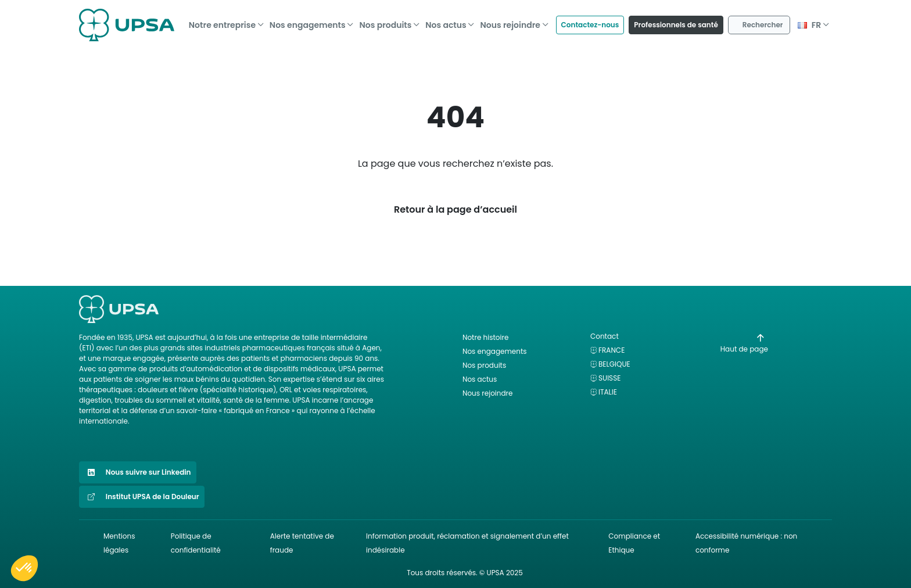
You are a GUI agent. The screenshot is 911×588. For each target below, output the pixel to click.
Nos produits (385, 21)
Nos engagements (308, 21)
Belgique (614, 364)
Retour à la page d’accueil (455, 209)
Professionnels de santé (676, 21)
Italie (608, 392)
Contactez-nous (590, 21)
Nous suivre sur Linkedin (138, 472)
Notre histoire (485, 337)
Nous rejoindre (510, 21)
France (611, 350)
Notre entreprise (222, 21)
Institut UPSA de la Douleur (142, 497)
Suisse (609, 378)
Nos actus (446, 21)
